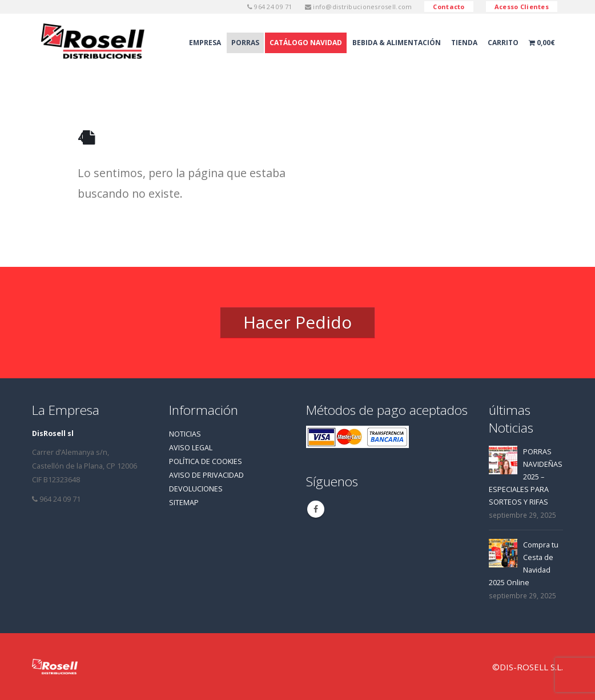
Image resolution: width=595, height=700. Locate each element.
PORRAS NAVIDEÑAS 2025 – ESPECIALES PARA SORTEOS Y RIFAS (526, 477)
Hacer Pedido (297, 322)
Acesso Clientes (522, 7)
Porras (245, 43)
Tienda (464, 43)
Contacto (449, 7)
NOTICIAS (185, 434)
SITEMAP (184, 503)
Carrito (503, 43)
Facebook (316, 509)
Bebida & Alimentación (397, 43)
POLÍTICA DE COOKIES (206, 461)
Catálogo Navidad (306, 43)
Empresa (205, 43)
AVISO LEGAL (191, 448)
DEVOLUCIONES (196, 489)
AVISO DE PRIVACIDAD (206, 475)
